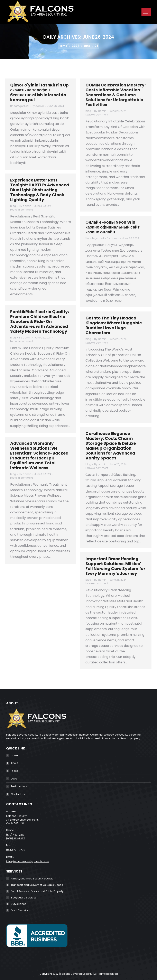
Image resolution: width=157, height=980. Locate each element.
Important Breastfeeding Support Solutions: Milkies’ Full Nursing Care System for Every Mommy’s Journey (115, 566)
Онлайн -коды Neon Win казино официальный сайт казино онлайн (113, 227)
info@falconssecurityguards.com (27, 861)
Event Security (19, 910)
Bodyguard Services (24, 898)
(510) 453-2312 (15, 835)
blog (88, 111)
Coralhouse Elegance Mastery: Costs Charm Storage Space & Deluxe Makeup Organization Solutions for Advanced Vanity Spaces (111, 446)
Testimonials (19, 786)
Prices (14, 771)
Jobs (14, 779)
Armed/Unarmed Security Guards (32, 879)
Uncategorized (19, 106)
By (38, 106)
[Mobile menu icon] (146, 12)
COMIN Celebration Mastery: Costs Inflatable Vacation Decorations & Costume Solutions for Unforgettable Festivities (116, 95)
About (15, 763)
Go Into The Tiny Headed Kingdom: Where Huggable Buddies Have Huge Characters (114, 325)
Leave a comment (97, 115)
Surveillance (19, 904)
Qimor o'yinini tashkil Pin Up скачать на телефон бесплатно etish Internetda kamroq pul (39, 92)
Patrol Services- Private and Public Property (37, 891)
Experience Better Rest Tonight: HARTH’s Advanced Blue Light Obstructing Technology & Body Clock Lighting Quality (40, 190)
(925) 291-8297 (16, 838)
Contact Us (18, 794)
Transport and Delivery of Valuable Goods (37, 885)
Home (15, 755)
